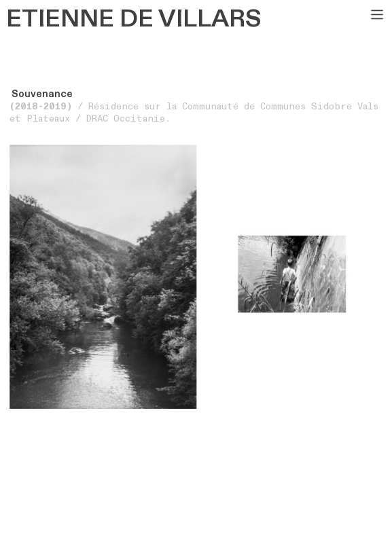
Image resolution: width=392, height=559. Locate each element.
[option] (196, 277)
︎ (377, 15)
